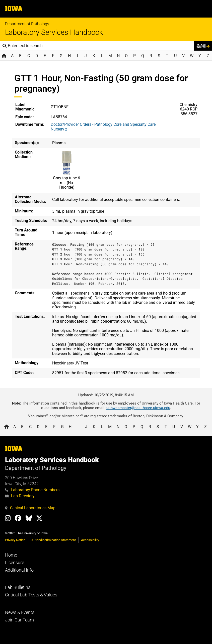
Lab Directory (20, 496)
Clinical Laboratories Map (30, 508)
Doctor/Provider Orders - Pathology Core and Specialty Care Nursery (103, 127)
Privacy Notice (15, 540)
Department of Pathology (27, 24)
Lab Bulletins (18, 587)
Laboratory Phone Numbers (32, 490)
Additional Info (19, 570)
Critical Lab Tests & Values (31, 595)
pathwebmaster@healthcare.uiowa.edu (138, 408)
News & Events (20, 612)
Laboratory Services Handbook (54, 32)
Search (203, 46)
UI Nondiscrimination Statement (53, 540)
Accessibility (90, 540)
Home (11, 555)
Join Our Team (19, 620)
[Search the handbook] (100, 46)
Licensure (15, 563)
